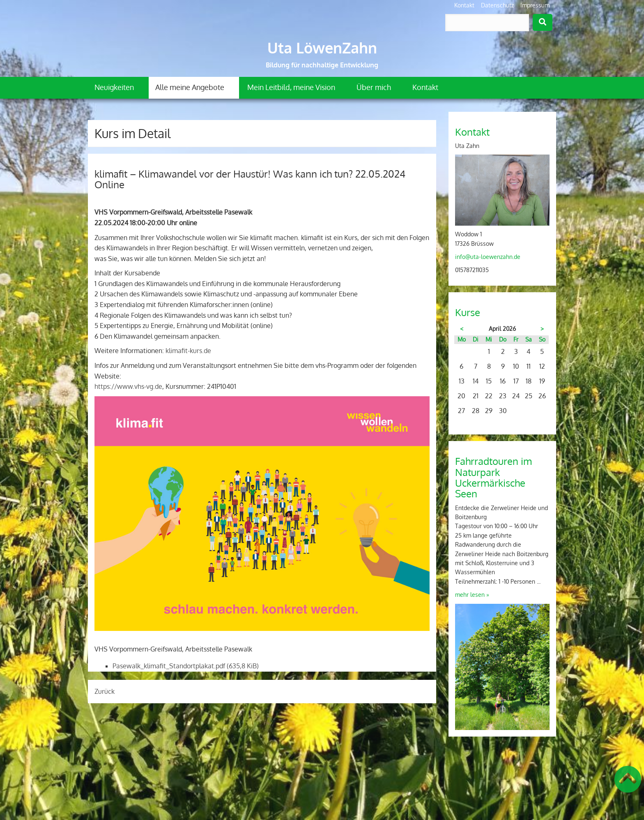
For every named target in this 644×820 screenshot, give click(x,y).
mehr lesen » (472, 595)
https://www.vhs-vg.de (128, 386)
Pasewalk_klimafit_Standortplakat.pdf (186, 666)
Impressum (535, 5)
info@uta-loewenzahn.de (488, 257)
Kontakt (464, 5)
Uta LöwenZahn (322, 48)
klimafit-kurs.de (188, 351)
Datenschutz (497, 5)
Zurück (105, 691)
